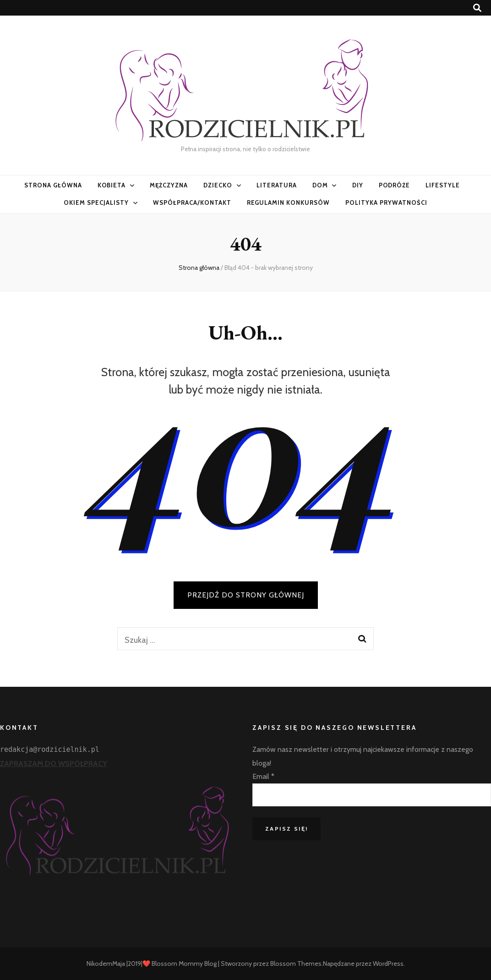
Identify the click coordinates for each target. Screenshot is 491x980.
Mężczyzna (169, 185)
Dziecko (218, 185)
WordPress (388, 964)
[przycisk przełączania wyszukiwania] (477, 8)
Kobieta (112, 185)
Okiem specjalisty (96, 203)
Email (263, 776)
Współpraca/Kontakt (192, 203)
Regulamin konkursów (289, 203)
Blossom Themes (296, 964)
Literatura (277, 185)
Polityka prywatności (386, 203)
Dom (320, 185)
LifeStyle (443, 185)
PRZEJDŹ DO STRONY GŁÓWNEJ (246, 595)
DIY (358, 185)
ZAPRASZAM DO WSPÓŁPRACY (54, 764)
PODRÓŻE (395, 185)
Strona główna (53, 185)
